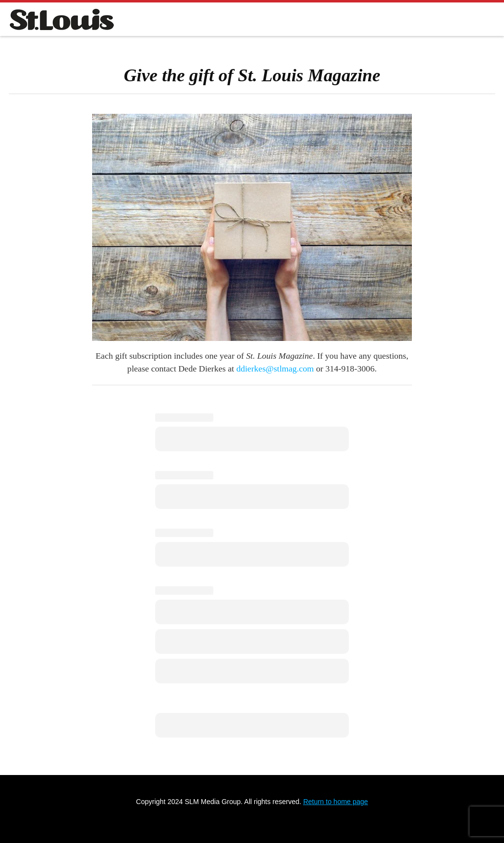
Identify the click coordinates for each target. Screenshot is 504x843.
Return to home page (336, 802)
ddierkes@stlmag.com (275, 369)
